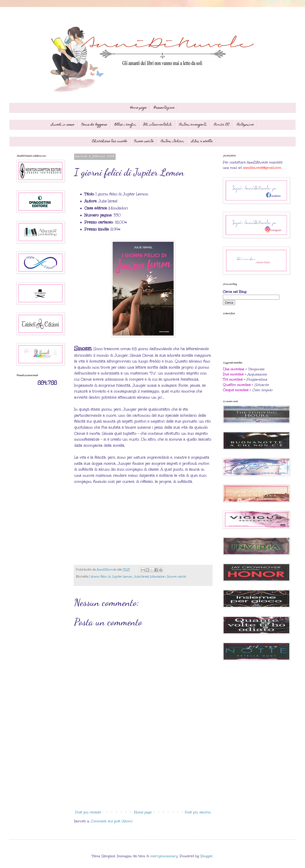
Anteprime (245, 125)
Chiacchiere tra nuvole (110, 141)
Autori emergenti (193, 125)
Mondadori (158, 576)
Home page (138, 108)
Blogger (207, 856)
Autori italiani (173, 141)
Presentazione (164, 108)
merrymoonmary (164, 856)
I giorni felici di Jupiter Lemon (111, 576)
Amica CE (222, 125)
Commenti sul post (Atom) (112, 821)
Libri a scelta (202, 141)
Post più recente (88, 812)
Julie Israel (141, 576)
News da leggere (94, 125)
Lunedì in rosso (63, 125)
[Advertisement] (143, 770)
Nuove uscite (144, 141)
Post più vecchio (198, 812)
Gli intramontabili (158, 125)
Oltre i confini (125, 125)
